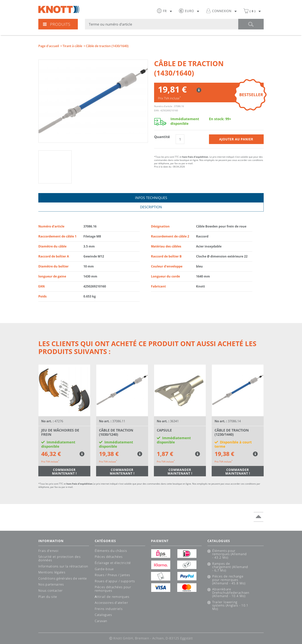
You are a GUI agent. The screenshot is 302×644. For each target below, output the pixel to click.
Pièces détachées (109, 557)
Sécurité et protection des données (59, 558)
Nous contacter (50, 591)
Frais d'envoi (48, 551)
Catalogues (103, 615)
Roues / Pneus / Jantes (112, 575)
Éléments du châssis (111, 551)
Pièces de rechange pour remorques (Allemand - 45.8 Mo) (229, 580)
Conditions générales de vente (63, 578)
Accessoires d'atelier (111, 603)
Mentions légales (52, 572)
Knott (59, 9)
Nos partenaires (51, 584)
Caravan (101, 621)
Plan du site (48, 597)
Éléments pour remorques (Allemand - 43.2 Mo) (230, 554)
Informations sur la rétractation (63, 566)
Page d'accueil (49, 46)
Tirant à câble (72, 46)
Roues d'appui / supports (115, 581)
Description (151, 207)
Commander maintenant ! (64, 472)
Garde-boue (104, 569)
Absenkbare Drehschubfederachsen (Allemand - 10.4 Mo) (231, 593)
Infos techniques (151, 198)
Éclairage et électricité (113, 563)
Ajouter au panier (236, 139)
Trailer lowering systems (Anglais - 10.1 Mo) (230, 606)
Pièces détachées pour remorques (113, 589)
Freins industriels (109, 609)
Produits (56, 24)
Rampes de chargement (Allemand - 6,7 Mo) (230, 567)
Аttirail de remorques (112, 597)
